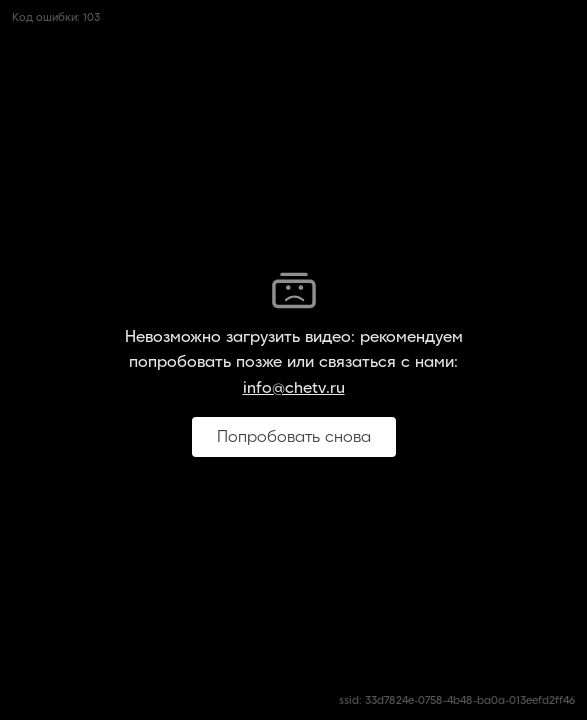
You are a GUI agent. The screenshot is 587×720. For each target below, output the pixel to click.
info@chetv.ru (294, 388)
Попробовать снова (294, 437)
